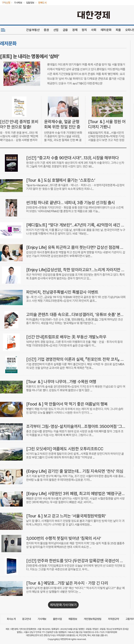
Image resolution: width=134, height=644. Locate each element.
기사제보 (42, 619)
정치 (84, 30)
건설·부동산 (33, 30)
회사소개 (11, 619)
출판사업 (57, 619)
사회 (94, 30)
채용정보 (73, 619)
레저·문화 (106, 30)
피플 (118, 30)
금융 (65, 30)
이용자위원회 (111, 632)
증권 (46, 30)
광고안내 (27, 619)
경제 (75, 30)
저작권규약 (113, 619)
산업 (56, 30)
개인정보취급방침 (93, 619)
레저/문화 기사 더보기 (63, 605)
